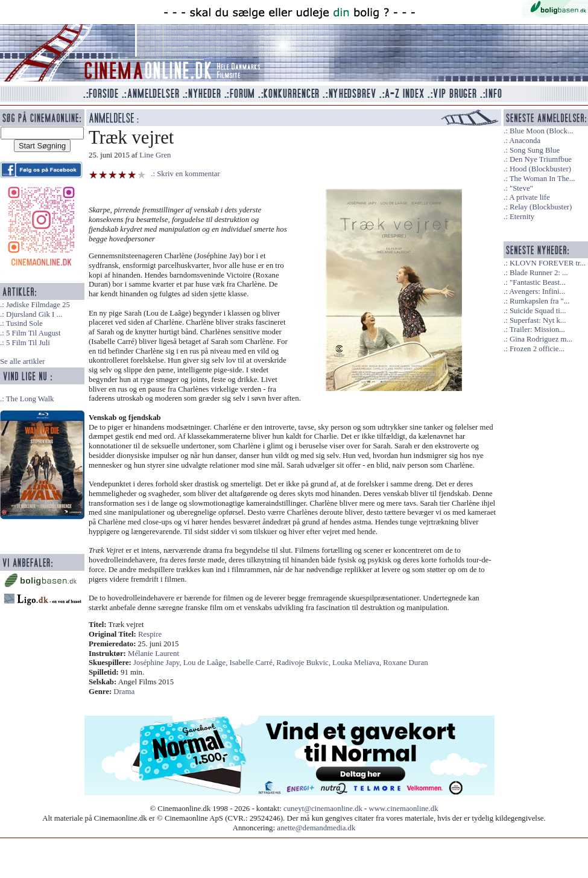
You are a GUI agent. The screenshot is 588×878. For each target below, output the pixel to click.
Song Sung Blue (535, 150)
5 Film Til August (33, 333)
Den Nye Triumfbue (541, 159)
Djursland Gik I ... (34, 314)
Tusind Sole (24, 323)
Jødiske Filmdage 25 (38, 305)
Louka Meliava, (358, 663)
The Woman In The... (542, 179)
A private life (530, 197)
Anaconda (525, 141)
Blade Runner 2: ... (539, 273)
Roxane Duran (405, 663)
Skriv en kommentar (188, 174)
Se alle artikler (23, 361)
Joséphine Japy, (158, 663)
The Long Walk (30, 399)
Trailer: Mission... (537, 329)
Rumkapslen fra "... (539, 301)
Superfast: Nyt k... (538, 320)
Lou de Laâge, (207, 663)
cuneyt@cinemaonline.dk (323, 809)
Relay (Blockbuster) (541, 207)
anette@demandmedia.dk (316, 828)
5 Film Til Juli (28, 343)
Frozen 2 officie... (537, 349)
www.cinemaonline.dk (404, 809)
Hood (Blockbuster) (540, 169)
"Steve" (521, 188)
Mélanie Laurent (153, 654)
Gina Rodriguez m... (541, 339)
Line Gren (155, 155)
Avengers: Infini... (537, 291)
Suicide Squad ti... (538, 311)
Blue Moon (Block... (542, 131)
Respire (150, 634)
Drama (124, 692)
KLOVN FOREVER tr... (548, 263)
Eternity (522, 217)
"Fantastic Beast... (538, 282)
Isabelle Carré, (253, 663)
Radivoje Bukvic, (304, 663)
